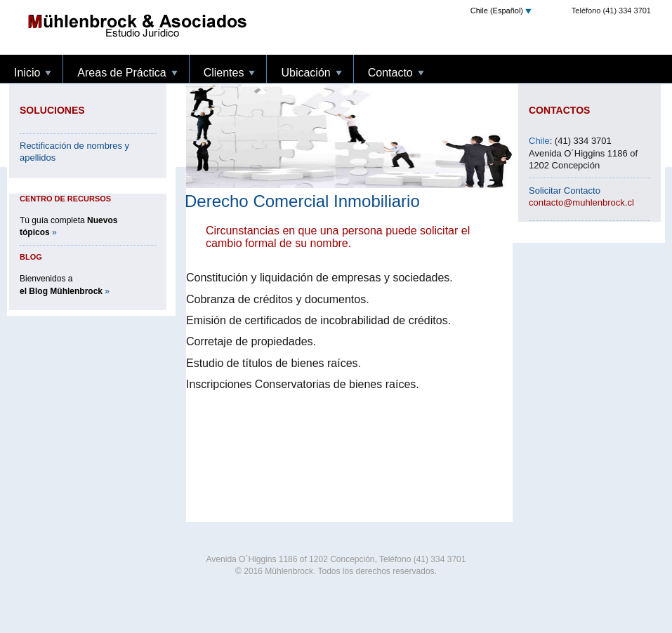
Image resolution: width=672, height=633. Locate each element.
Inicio (209, 26)
